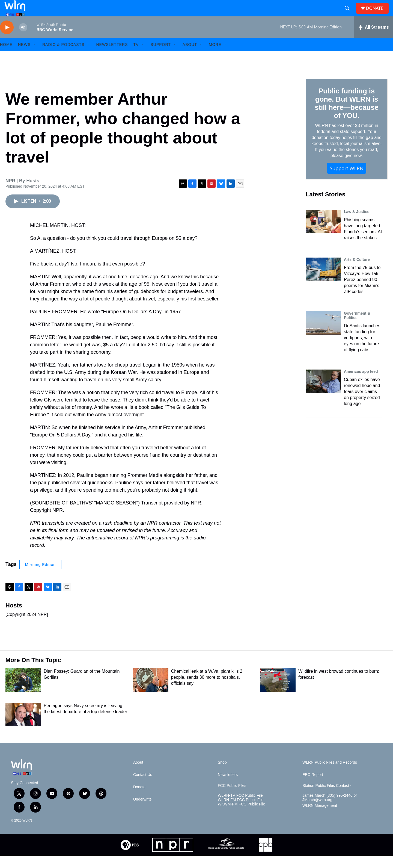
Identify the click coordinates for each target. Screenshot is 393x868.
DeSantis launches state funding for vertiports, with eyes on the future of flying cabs (362, 350)
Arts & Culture (357, 272)
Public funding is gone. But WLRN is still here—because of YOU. (346, 116)
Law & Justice (357, 224)
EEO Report (313, 787)
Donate (139, 799)
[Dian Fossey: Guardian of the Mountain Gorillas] (23, 692)
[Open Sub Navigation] (35, 57)
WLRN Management (320, 818)
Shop (222, 775)
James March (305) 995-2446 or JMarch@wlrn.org (330, 810)
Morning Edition (40, 577)
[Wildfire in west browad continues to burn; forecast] (278, 692)
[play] (7, 40)
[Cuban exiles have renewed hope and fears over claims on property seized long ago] (323, 394)
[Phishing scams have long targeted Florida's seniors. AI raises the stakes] (323, 234)
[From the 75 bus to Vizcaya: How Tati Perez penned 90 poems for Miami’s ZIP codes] (323, 282)
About (190, 57)
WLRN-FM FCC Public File (241, 812)
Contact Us (143, 787)
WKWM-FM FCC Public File (241, 817)
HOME (6, 57)
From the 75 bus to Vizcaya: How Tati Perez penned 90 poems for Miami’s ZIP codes (362, 292)
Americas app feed (361, 384)
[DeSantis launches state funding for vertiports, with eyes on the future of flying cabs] (323, 335)
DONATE (378, 14)
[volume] (23, 40)
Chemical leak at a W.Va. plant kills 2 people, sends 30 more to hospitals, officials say (207, 690)
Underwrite (142, 812)
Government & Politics (357, 328)
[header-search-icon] (349, 14)
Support (160, 57)
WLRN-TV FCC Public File (240, 808)
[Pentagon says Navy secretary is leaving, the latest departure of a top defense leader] (23, 727)
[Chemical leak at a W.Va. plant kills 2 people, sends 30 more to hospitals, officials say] (151, 692)
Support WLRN (347, 181)
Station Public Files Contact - (327, 798)
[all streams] (373, 40)
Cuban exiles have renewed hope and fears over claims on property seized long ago (362, 404)
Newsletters (112, 57)
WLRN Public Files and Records (330, 775)
